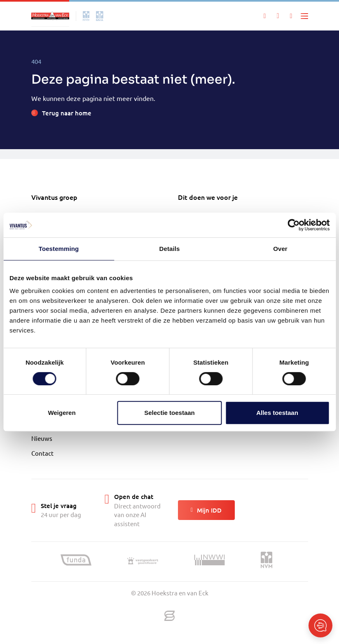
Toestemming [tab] (59, 249)
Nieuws (42, 438)
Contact (42, 453)
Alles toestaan (277, 413)
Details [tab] (170, 249)
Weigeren (62, 413)
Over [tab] (280, 249)
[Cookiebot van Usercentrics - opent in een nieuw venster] (293, 225)
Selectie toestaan (169, 413)
